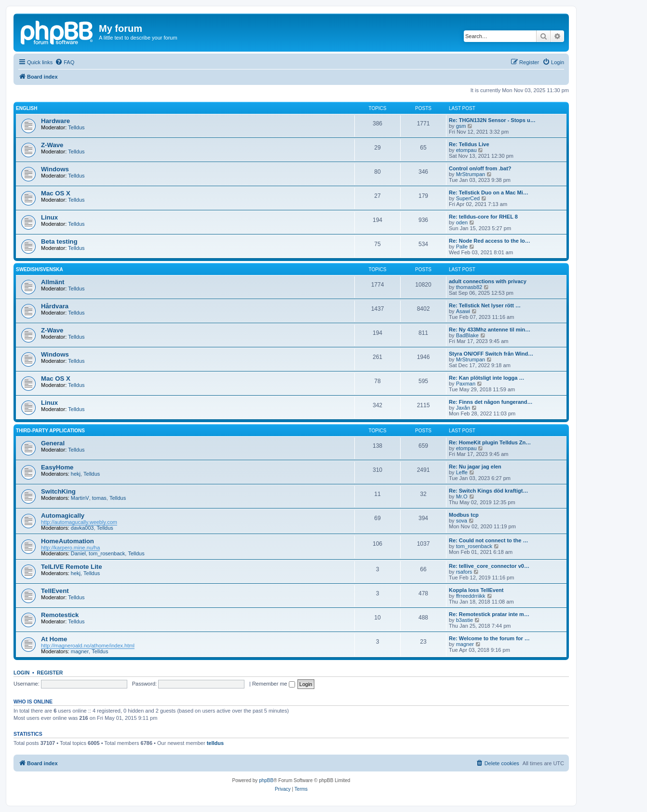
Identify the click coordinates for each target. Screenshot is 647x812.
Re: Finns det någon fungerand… (491, 402)
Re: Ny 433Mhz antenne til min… (490, 330)
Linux (49, 217)
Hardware (55, 121)
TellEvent (55, 591)
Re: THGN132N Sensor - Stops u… (492, 120)
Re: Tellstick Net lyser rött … (485, 305)
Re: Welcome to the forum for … (489, 638)
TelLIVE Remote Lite (72, 567)
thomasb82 (469, 287)
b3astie (465, 620)
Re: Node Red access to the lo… (490, 241)
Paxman (466, 384)
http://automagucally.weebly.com (79, 522)
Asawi (463, 311)
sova (462, 521)
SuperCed (468, 198)
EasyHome (57, 467)
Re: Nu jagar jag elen (475, 467)
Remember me (274, 684)
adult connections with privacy (488, 281)
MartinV (80, 498)
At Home (54, 639)
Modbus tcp (464, 515)
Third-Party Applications (50, 431)
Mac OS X (56, 193)
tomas (99, 498)
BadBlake (467, 335)
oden (462, 222)
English (27, 108)
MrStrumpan (471, 174)
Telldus (76, 127)
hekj (76, 474)
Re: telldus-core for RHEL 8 (483, 217)
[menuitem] (65, 62)
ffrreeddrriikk (471, 596)
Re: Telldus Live (469, 144)
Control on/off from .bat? (480, 168)
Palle (462, 247)
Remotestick (60, 615)
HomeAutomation (67, 541)
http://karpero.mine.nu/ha (70, 548)
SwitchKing (58, 491)
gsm (461, 126)
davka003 (82, 528)
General (53, 443)
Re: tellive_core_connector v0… (489, 566)
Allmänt (53, 282)
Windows (55, 169)
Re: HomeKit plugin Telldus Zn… (490, 442)
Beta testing (59, 241)
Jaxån (463, 408)
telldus (215, 743)
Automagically (63, 516)
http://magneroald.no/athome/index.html (88, 646)
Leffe (462, 472)
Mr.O (462, 496)
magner (80, 651)
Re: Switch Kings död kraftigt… (488, 491)
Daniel (78, 553)
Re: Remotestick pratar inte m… (489, 614)
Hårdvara (55, 306)
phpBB (266, 780)
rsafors (464, 572)
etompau (466, 150)
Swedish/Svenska (40, 269)
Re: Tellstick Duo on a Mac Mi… (489, 193)
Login (21, 673)
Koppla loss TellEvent (476, 590)
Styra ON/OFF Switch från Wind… (491, 354)
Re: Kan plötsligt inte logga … (486, 378)
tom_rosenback (107, 553)
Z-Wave (52, 145)
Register (50, 673)
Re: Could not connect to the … (488, 540)
